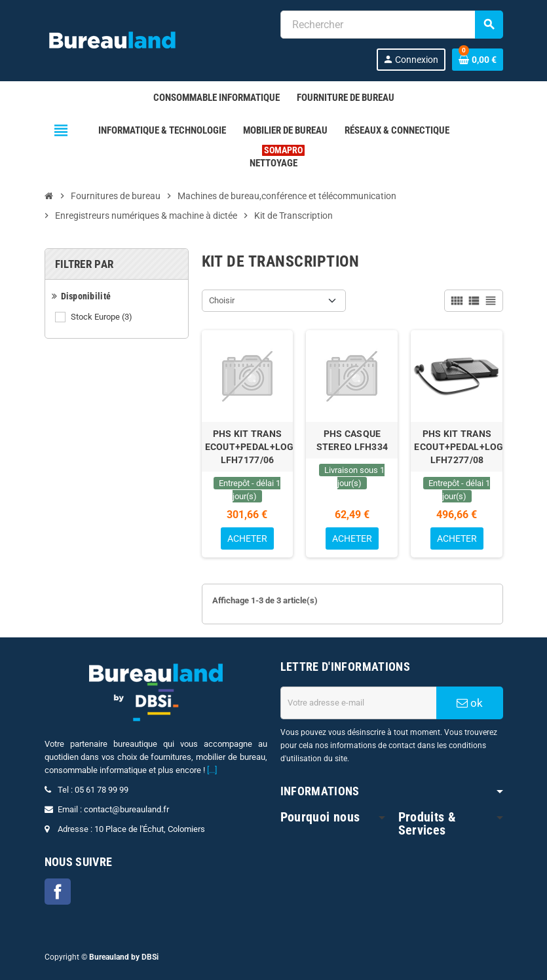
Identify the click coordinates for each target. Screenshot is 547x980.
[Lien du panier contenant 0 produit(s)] (478, 60)
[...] (212, 770)
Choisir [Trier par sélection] (222, 300)
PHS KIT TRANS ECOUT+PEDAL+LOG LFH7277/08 (457, 447)
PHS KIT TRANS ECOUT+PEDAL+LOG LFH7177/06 (248, 447)
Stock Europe (103, 317)
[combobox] (391, 25)
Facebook (58, 892)
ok (470, 703)
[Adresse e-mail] (358, 703)
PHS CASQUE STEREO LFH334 (352, 440)
